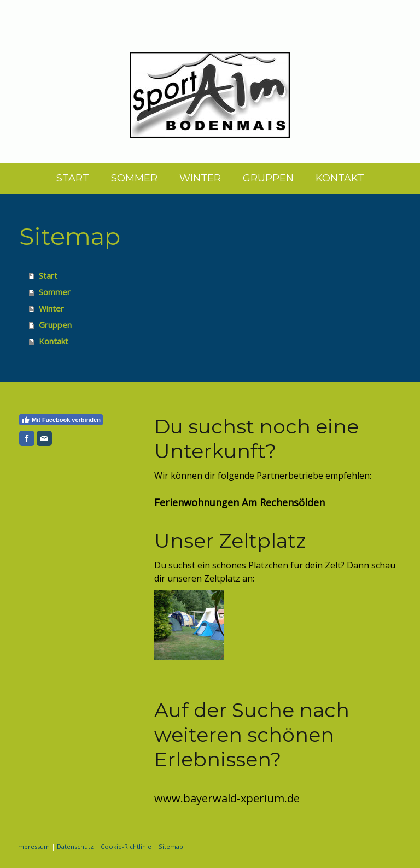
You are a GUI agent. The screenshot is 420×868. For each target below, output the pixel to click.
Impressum (33, 846)
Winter (200, 178)
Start (73, 178)
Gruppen (268, 178)
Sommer (134, 178)
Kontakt (340, 178)
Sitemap (171, 846)
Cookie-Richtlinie (126, 846)
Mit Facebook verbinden (61, 420)
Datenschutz (75, 846)
